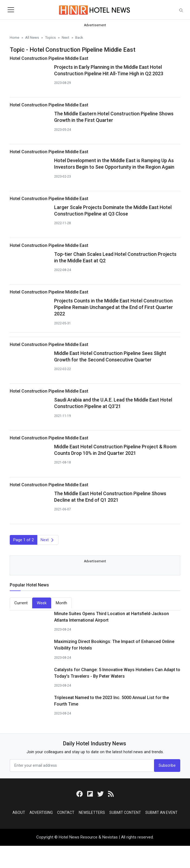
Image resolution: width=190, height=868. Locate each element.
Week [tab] (42, 603)
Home (14, 37)
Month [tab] (61, 603)
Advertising (41, 812)
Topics (50, 37)
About (19, 812)
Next (65, 37)
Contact (66, 812)
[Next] (48, 540)
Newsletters (92, 812)
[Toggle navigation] (11, 10)
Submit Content (125, 812)
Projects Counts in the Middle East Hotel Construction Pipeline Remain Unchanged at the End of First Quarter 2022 (114, 307)
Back (79, 37)
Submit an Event (161, 812)
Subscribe (167, 765)
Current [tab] (21, 603)
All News (32, 37)
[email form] (82, 766)
